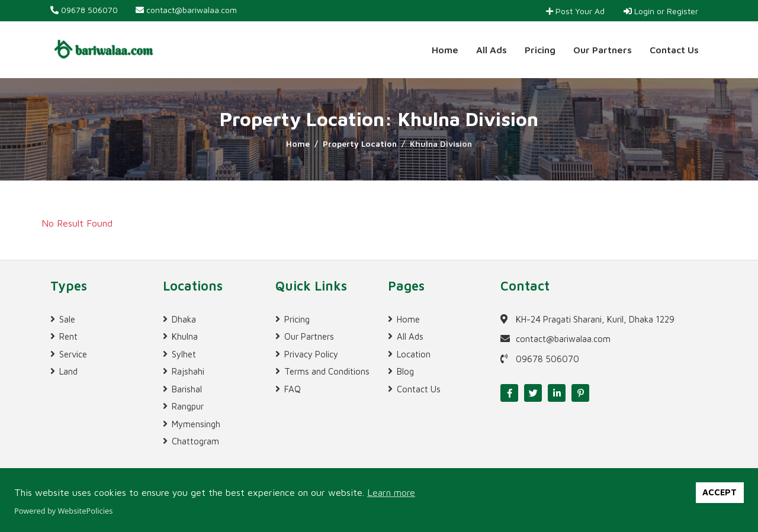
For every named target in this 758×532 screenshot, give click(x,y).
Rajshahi (188, 371)
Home (445, 50)
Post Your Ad (575, 11)
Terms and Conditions (327, 371)
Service (73, 354)
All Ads (492, 50)
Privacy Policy (311, 354)
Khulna (185, 336)
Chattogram (195, 441)
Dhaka (184, 319)
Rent (68, 336)
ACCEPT (720, 492)
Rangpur (188, 406)
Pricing (540, 50)
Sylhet (184, 354)
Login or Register (661, 11)
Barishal (187, 389)
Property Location (360, 144)
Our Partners (603, 50)
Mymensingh (196, 424)
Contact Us (674, 50)
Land (68, 371)
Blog (405, 371)
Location (414, 354)
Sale (67, 319)
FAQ (293, 389)
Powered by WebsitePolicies (63, 511)
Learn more (391, 492)
